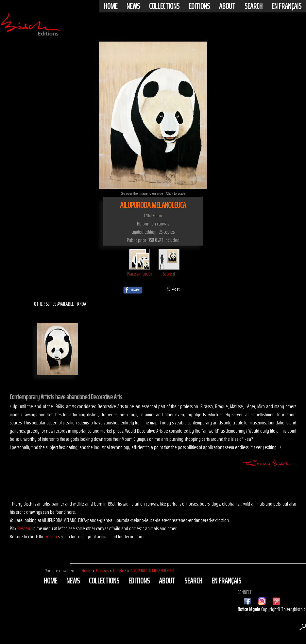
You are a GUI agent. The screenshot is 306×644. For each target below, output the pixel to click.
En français (287, 6)
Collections (164, 6)
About (227, 6)
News (133, 6)
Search (254, 6)
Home (111, 6)
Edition (51, 537)
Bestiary (24, 528)
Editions (199, 6)
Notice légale (249, 609)
